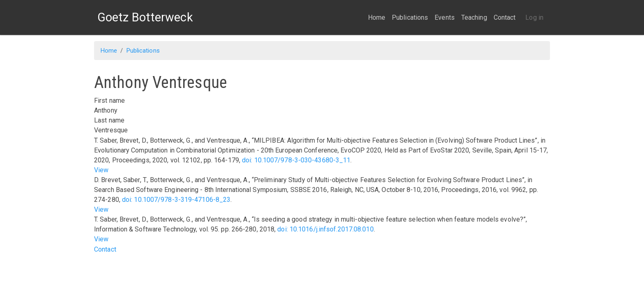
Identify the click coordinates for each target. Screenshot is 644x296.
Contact (505, 17)
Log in (534, 17)
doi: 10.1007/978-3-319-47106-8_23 (176, 200)
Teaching (474, 17)
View (101, 170)
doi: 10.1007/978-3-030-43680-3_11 (296, 160)
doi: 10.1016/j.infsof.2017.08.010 (325, 229)
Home (377, 17)
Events (445, 17)
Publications (410, 17)
